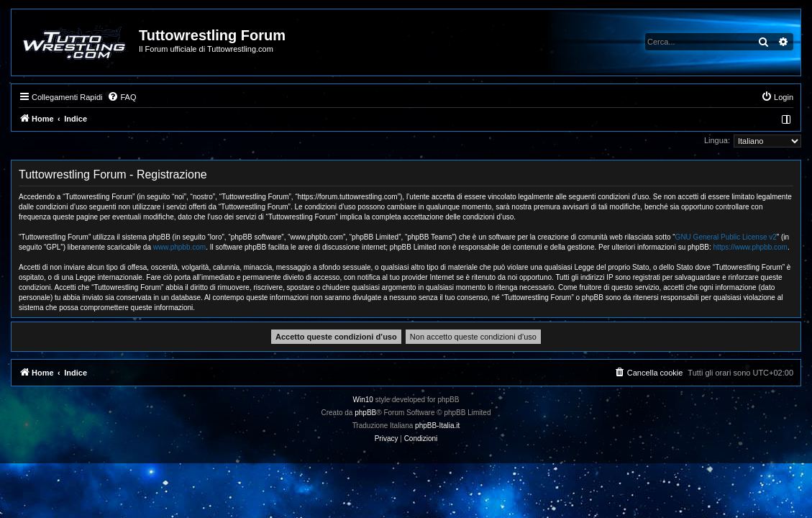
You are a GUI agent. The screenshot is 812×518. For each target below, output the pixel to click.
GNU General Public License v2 (726, 237)
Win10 (363, 400)
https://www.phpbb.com (751, 247)
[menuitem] (122, 97)
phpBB (365, 413)
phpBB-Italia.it (437, 426)
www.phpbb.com (179, 247)
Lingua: (717, 140)
